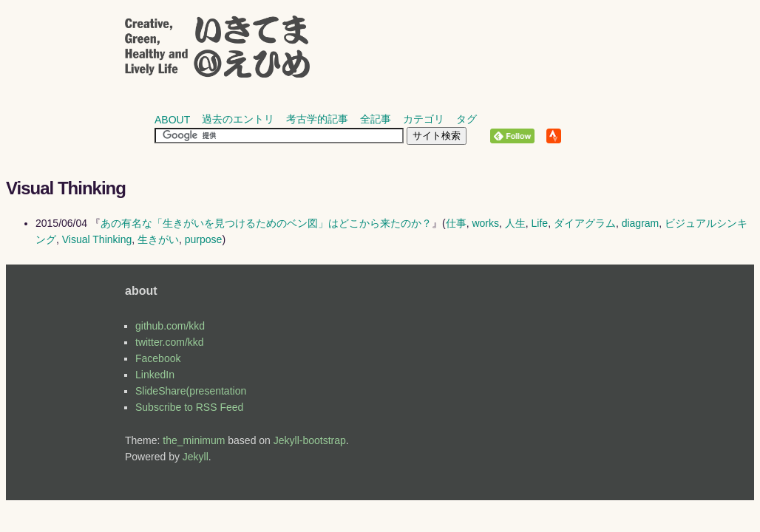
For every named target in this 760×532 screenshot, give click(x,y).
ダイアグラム (585, 223)
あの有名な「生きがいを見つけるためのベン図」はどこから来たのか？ (266, 223)
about (172, 120)
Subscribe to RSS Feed (189, 407)
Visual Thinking (97, 239)
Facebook (158, 358)
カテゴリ (424, 119)
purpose (204, 239)
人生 (515, 223)
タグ (466, 119)
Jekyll (196, 457)
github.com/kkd (170, 326)
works (485, 223)
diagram (641, 223)
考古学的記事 (317, 119)
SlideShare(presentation (191, 391)
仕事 (456, 223)
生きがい (158, 239)
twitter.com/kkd (170, 342)
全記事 (376, 119)
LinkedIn (155, 375)
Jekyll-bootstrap (310, 440)
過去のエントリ (238, 119)
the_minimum (194, 440)
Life (540, 223)
